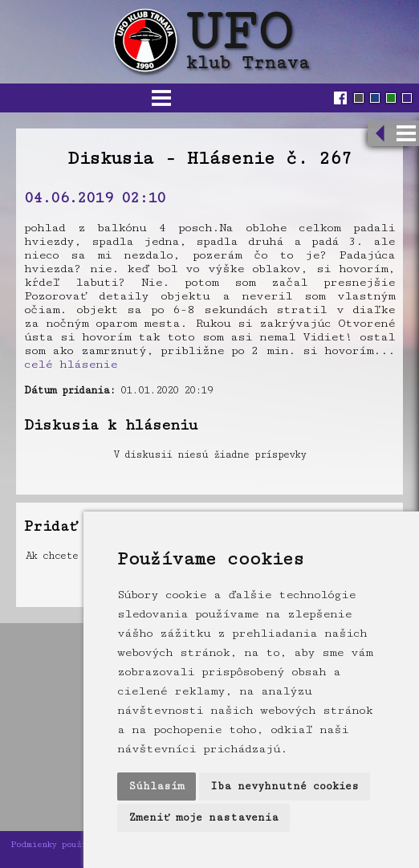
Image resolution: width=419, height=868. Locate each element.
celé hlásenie (71, 364)
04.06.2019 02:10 (95, 198)
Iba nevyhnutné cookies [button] (285, 786)
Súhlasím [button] (157, 786)
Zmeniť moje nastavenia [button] (203, 817)
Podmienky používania (61, 844)
